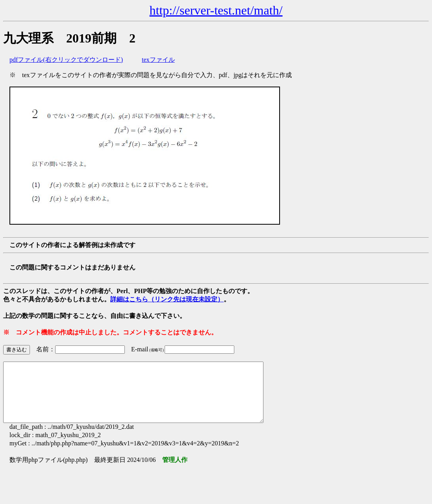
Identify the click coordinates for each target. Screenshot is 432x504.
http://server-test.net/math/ (216, 10)
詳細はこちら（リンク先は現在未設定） (167, 299)
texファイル (158, 60)
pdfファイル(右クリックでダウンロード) (66, 60)
